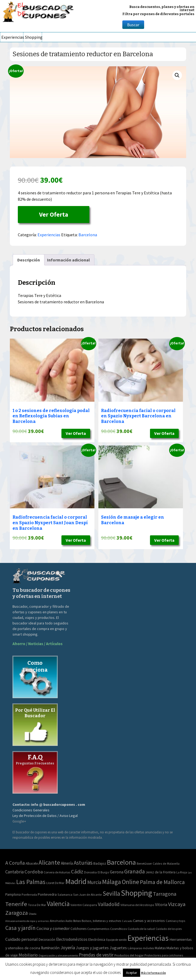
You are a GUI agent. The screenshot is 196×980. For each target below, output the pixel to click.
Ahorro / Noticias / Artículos (37, 644)
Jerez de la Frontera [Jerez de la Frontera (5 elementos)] (161, 872)
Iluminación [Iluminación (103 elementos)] (50, 948)
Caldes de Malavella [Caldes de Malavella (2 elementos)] (166, 863)
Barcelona (88, 235)
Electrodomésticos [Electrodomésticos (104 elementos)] (72, 939)
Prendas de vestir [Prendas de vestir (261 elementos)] (96, 955)
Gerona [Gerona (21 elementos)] (117, 872)
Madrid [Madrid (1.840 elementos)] (76, 881)
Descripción (29, 260)
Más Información (153, 973)
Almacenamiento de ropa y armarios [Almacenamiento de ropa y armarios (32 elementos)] (27, 921)
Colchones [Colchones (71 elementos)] (78, 929)
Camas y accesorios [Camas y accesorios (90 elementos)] (149, 921)
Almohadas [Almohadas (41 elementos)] (57, 921)
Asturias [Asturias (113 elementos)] (83, 863)
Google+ (19, 821)
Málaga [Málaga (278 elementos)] (112, 882)
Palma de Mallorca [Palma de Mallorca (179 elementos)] (162, 882)
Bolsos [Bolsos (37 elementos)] (77, 921)
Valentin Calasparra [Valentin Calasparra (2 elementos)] (84, 905)
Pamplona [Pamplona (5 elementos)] (13, 894)
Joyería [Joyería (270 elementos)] (68, 948)
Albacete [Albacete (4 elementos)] (32, 863)
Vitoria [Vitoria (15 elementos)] (161, 904)
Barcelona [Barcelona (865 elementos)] (121, 862)
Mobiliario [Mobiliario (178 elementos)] (28, 955)
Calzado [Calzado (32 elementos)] (127, 921)
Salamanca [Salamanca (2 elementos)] (65, 894)
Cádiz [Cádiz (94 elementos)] (77, 872)
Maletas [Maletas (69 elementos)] (160, 948)
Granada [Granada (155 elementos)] (135, 871)
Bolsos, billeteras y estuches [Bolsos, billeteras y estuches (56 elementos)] (101, 921)
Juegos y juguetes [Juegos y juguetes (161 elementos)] (92, 948)
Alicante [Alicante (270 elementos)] (49, 862)
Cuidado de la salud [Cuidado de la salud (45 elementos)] (141, 929)
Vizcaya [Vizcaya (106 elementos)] (177, 904)
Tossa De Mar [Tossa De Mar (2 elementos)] (37, 905)
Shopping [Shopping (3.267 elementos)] (137, 893)
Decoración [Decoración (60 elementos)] (47, 940)
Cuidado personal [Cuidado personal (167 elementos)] (22, 939)
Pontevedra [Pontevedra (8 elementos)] (47, 894)
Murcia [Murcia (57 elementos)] (94, 882)
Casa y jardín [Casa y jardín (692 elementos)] (20, 928)
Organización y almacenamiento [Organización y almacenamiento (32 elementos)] (58, 955)
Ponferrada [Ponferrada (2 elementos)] (29, 894)
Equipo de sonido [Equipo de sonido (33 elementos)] (116, 940)
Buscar (133, 25)
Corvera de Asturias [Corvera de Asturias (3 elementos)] (57, 872)
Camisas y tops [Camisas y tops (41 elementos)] (175, 921)
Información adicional (68, 260)
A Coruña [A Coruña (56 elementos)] (15, 863)
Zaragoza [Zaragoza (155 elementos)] (17, 913)
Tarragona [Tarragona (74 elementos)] (165, 894)
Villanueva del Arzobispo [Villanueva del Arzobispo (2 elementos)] (137, 905)
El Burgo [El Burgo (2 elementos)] (103, 872)
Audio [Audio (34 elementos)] (69, 921)
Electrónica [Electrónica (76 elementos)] (97, 939)
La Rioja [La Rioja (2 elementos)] (182, 872)
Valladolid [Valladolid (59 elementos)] (109, 904)
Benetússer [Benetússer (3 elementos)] (144, 863)
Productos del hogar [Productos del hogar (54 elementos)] (129, 955)
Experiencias (12, 37)
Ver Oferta (54, 214)
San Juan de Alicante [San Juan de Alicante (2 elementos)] (87, 894)
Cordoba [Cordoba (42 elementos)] (34, 872)
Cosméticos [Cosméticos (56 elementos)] (118, 929)
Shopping (33, 37)
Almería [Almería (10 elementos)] (67, 863)
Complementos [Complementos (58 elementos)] (98, 929)
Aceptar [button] (132, 973)
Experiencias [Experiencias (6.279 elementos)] (148, 938)
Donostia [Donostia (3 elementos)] (90, 872)
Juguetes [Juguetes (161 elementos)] (118, 948)
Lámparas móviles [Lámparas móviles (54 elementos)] (141, 948)
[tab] (29, 260)
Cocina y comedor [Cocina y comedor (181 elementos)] (53, 928)
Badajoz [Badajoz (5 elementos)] (100, 863)
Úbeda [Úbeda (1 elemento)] (33, 914)
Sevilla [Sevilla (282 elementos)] (111, 893)
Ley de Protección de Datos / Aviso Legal (45, 816)
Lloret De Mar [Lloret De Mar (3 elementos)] (55, 883)
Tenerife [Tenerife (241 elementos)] (16, 904)
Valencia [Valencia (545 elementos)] (58, 904)
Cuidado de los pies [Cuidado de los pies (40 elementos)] (169, 929)
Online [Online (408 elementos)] (130, 882)
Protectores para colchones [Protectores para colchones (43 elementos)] (164, 955)
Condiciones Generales (31, 810)
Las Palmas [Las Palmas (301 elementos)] (31, 882)
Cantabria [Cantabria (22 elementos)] (14, 872)
